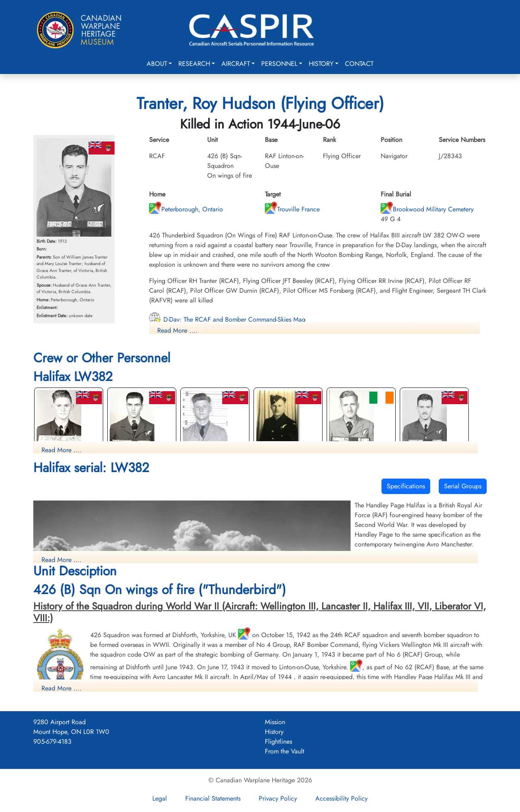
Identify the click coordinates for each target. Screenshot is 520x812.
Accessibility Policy (341, 798)
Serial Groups (463, 486)
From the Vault (285, 751)
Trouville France (292, 209)
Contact (359, 64)
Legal (160, 798)
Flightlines (278, 741)
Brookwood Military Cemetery (427, 209)
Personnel (279, 64)
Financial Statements (213, 798)
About (157, 64)
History (321, 64)
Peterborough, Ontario (186, 209)
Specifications (406, 486)
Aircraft (236, 64)
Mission (275, 722)
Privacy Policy (278, 798)
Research (194, 64)
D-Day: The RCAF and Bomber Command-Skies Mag (227, 319)
